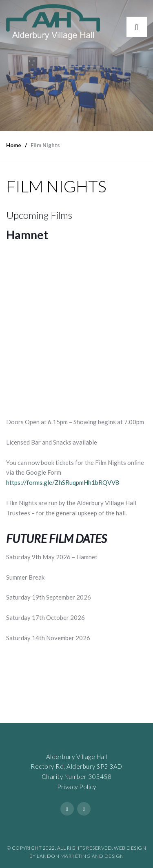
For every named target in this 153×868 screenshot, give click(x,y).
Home (14, 145)
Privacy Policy (76, 787)
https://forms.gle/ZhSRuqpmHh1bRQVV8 (63, 482)
